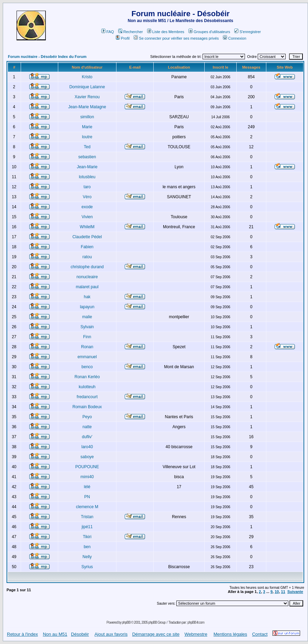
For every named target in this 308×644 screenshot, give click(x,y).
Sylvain (87, 327)
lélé (87, 487)
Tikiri (87, 537)
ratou (87, 257)
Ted (87, 147)
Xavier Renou (87, 97)
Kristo (87, 77)
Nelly (87, 557)
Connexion (235, 38)
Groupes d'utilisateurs (209, 32)
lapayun (87, 307)
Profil (123, 38)
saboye (87, 457)
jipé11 (87, 527)
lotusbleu (87, 177)
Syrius (87, 567)
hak (87, 297)
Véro (87, 197)
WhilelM (87, 227)
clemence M (87, 507)
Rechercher (131, 32)
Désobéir (80, 634)
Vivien (87, 217)
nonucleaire (87, 277)
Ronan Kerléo (87, 377)
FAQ (108, 32)
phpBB (126, 622)
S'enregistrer (248, 32)
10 (277, 592)
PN (87, 497)
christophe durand (87, 267)
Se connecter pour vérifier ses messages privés (176, 38)
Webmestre (196, 634)
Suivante (295, 592)
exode (87, 207)
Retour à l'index (22, 634)
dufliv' (87, 437)
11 (283, 592)
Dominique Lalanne (87, 87)
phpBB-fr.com (196, 622)
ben (87, 547)
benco (87, 367)
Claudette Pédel (87, 237)
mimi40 (87, 477)
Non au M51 (55, 634)
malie (87, 317)
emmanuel (87, 357)
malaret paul (87, 287)
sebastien (87, 157)
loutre (87, 137)
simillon (87, 117)
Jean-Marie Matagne (87, 107)
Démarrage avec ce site (156, 634)
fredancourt (87, 397)
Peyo (87, 417)
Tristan (87, 517)
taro (87, 187)
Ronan (87, 347)
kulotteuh (87, 387)
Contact (260, 634)
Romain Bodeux (87, 407)
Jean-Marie (87, 167)
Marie (87, 127)
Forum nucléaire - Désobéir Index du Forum (47, 57)
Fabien (87, 247)
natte (87, 427)
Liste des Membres (166, 32)
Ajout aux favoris (111, 634)
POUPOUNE (87, 467)
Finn (87, 337)
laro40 (87, 447)
